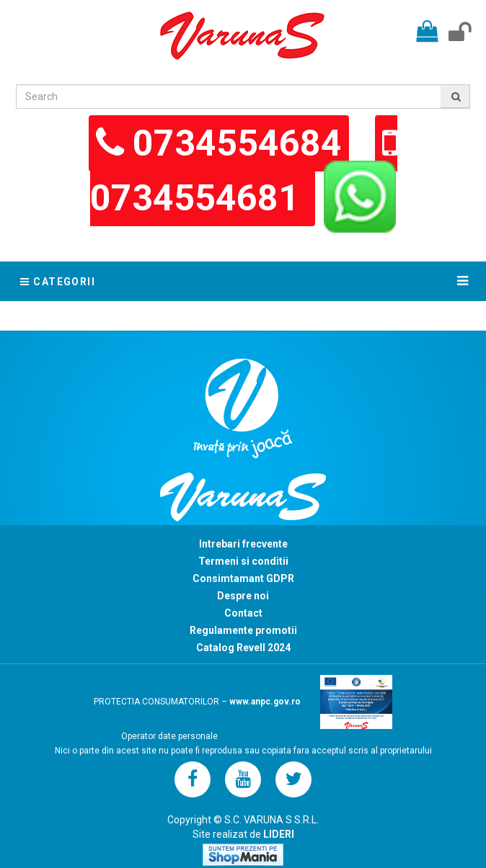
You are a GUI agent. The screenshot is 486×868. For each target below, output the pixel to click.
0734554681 (199, 198)
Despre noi (243, 596)
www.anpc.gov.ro (265, 702)
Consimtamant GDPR (243, 578)
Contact (243, 613)
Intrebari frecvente (243, 544)
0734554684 (237, 143)
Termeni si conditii (243, 561)
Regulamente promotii (243, 630)
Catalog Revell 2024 (243, 648)
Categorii (58, 282)
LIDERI (279, 834)
